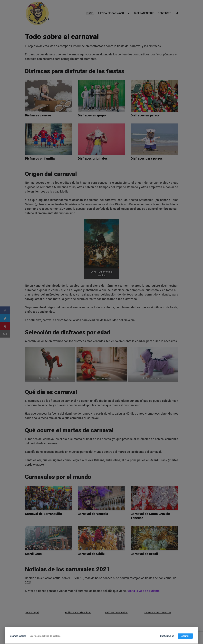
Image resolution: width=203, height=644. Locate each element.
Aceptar (185, 636)
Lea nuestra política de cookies (45, 636)
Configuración (167, 636)
